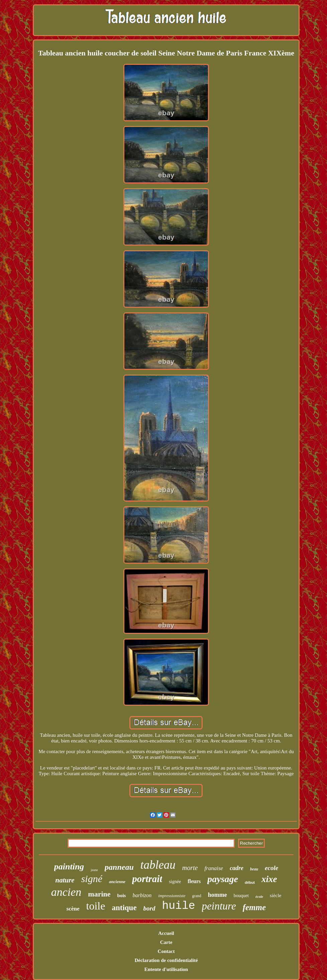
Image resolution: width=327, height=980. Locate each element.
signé (92, 879)
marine (99, 894)
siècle (276, 895)
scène (73, 909)
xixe (269, 879)
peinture (219, 906)
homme (217, 895)
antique (124, 908)
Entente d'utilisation (166, 969)
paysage (223, 879)
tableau (158, 865)
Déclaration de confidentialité (166, 960)
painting (69, 867)
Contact (166, 951)
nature (65, 880)
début (250, 882)
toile (96, 906)
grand (196, 896)
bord (149, 908)
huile (179, 906)
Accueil (166, 933)
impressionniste (172, 896)
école (259, 896)
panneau (119, 867)
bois (122, 895)
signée (175, 882)
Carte (166, 942)
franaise (214, 868)
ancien (66, 892)
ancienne (117, 882)
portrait (147, 879)
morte (190, 868)
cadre (237, 868)
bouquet (241, 896)
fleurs (194, 881)
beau (254, 869)
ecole (271, 868)
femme (254, 907)
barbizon (142, 895)
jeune (94, 870)
